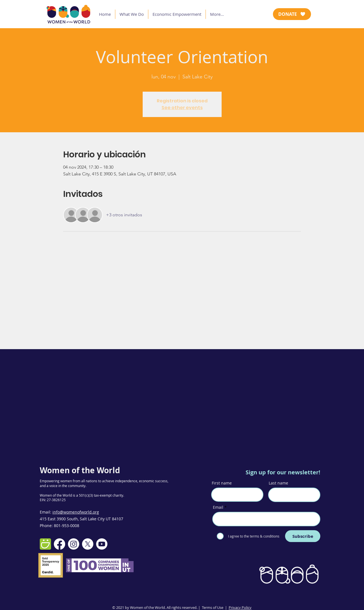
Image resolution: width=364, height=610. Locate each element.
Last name (278, 483)
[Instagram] (74, 544)
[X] (88, 544)
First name (222, 483)
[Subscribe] (303, 536)
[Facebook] (59, 544)
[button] (132, 14)
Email (218, 507)
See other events (182, 108)
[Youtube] (102, 544)
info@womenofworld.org (76, 512)
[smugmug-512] (45, 544)
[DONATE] (292, 14)
